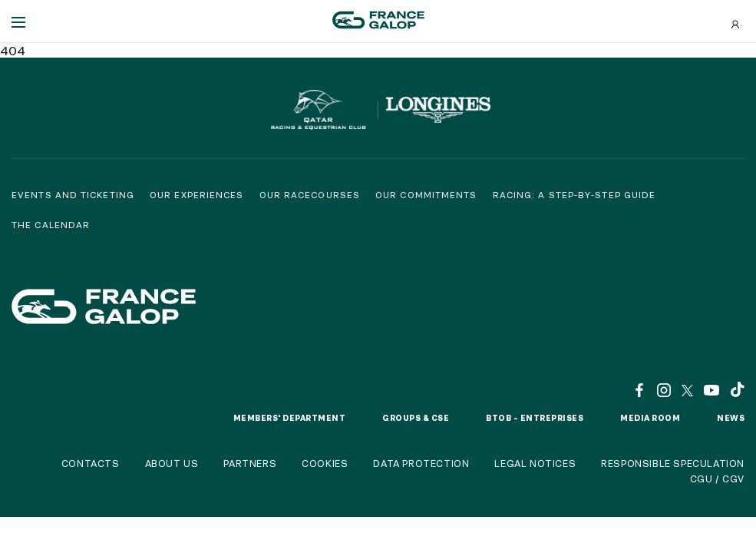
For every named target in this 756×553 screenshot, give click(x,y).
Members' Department (290, 418)
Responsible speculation (673, 463)
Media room (650, 418)
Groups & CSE (416, 418)
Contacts (91, 463)
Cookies (325, 463)
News (731, 418)
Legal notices (535, 463)
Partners (250, 463)
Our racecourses (310, 195)
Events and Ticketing (73, 195)
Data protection (421, 463)
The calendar (51, 225)
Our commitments (426, 195)
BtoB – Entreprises (535, 418)
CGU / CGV (717, 478)
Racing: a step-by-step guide (574, 195)
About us (172, 463)
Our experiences (197, 195)
